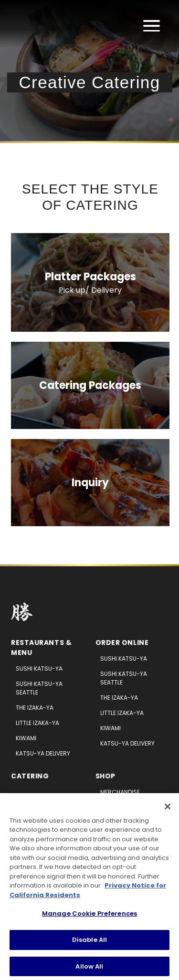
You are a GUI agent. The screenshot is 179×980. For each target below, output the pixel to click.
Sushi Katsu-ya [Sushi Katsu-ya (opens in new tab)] (124, 658)
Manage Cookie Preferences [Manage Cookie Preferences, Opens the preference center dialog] (89, 916)
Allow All (89, 969)
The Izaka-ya (35, 708)
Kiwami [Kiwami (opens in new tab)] (111, 728)
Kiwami (26, 738)
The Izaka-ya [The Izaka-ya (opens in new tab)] (119, 698)
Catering (30, 776)
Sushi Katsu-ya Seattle (39, 688)
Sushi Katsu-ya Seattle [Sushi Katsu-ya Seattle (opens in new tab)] (124, 678)
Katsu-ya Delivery (43, 753)
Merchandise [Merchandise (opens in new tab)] (120, 792)
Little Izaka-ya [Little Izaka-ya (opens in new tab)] (122, 713)
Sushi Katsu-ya (39, 669)
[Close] (168, 809)
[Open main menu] (152, 26)
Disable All (89, 942)
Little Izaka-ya (37, 723)
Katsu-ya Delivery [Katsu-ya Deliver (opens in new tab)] (127, 743)
